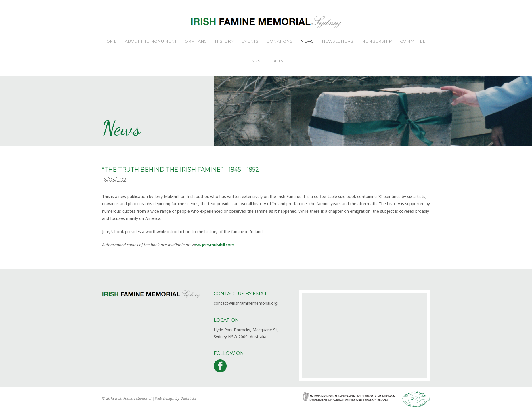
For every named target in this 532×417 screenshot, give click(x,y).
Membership (377, 41)
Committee (413, 41)
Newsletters (337, 41)
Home (110, 41)
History (224, 41)
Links (254, 61)
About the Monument (151, 41)
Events (250, 41)
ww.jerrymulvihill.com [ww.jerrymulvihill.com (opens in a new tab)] (215, 245)
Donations (279, 41)
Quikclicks (188, 398)
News (307, 41)
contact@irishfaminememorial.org (246, 303)
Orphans (196, 41)
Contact (278, 61)
